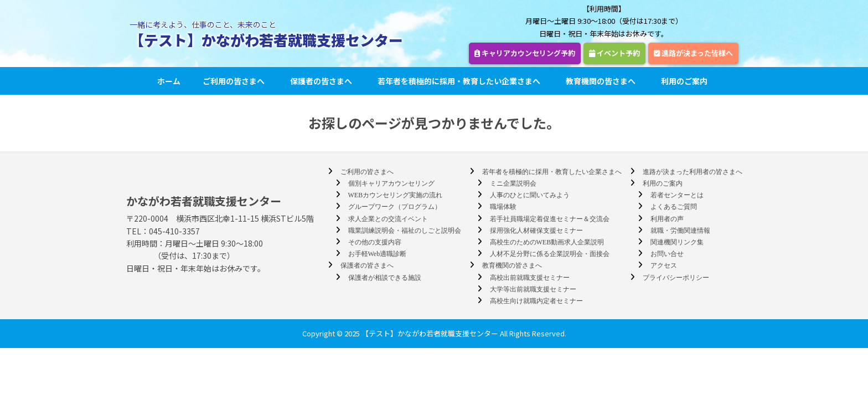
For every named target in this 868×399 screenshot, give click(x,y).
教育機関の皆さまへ (602, 81)
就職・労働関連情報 (680, 231)
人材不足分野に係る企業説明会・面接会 (550, 254)
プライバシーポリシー (676, 278)
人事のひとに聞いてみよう (530, 195)
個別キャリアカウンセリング (391, 183)
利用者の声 (667, 219)
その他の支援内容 (375, 242)
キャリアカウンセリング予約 (525, 53)
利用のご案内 (686, 81)
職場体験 (503, 207)
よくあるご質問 (674, 207)
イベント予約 (614, 53)
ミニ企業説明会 (513, 183)
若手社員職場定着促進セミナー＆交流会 (550, 219)
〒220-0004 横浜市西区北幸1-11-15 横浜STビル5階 (220, 218)
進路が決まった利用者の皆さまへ (693, 172)
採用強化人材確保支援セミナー (536, 231)
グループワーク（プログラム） (395, 207)
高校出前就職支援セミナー (530, 278)
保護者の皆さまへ (323, 81)
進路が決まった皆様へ (693, 53)
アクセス (664, 265)
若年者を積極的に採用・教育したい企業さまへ (461, 81)
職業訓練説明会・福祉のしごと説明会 (405, 231)
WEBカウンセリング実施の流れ (396, 195)
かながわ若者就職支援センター (204, 201)
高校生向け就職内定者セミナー (536, 301)
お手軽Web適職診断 (378, 254)
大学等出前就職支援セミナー (533, 289)
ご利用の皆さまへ (235, 81)
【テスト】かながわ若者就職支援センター (266, 40)
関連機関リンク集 (677, 242)
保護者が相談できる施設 (385, 278)
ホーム (169, 81)
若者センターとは (677, 195)
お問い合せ (667, 254)
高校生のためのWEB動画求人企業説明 (547, 242)
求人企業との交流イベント (388, 219)
